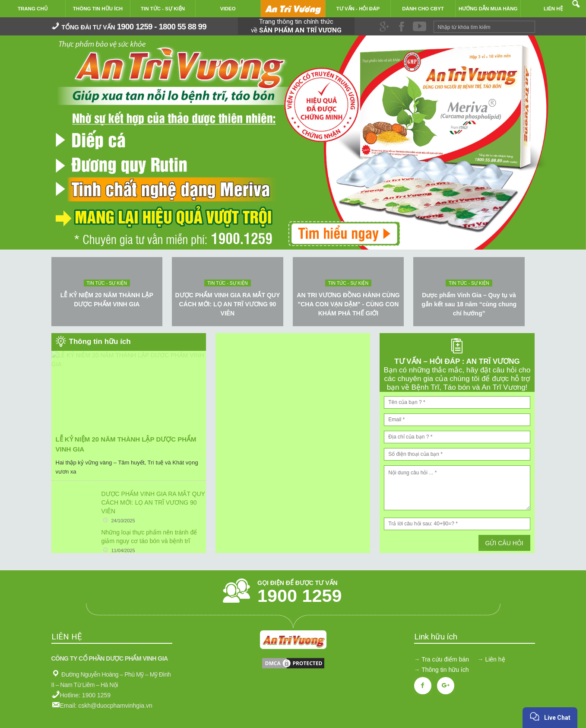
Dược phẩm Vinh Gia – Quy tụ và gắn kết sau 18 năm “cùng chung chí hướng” (469, 304)
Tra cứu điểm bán (445, 659)
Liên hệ (495, 659)
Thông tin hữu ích (445, 670)
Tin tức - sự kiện (107, 283)
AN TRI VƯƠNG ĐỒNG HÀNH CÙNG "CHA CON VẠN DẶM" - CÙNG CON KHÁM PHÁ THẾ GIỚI (348, 304)
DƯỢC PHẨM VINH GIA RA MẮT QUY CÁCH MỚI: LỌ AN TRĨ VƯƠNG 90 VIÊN (228, 304)
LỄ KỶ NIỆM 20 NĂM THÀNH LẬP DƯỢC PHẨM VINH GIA (107, 300)
